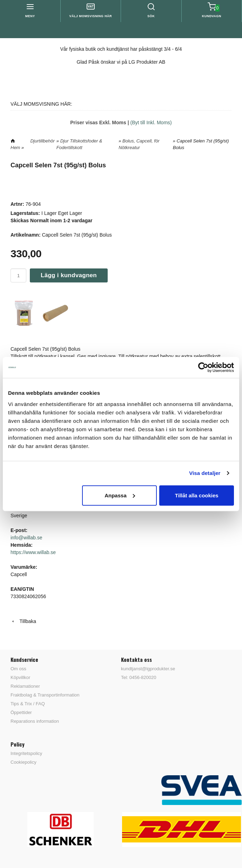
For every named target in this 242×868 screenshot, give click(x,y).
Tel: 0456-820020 (139, 677)
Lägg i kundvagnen (69, 275)
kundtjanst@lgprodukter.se (148, 669)
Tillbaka (23, 621)
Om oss (18, 669)
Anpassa (120, 495)
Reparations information (35, 721)
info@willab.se (26, 538)
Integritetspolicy (26, 753)
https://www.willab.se (33, 552)
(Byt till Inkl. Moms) (151, 122)
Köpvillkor (20, 677)
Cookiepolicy (23, 762)
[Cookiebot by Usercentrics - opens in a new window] (203, 367)
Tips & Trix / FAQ (28, 704)
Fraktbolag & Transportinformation (45, 695)
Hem (15, 148)
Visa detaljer (205, 473)
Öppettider (21, 712)
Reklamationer (25, 686)
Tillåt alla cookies (197, 495)
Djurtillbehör (42, 141)
